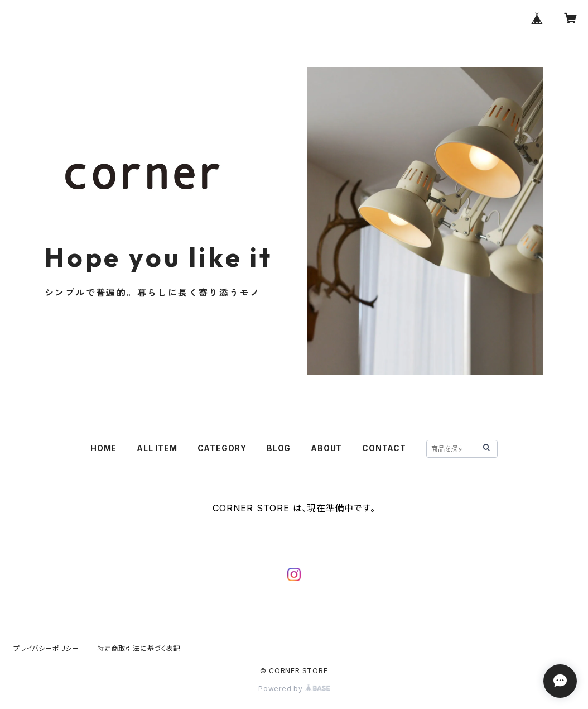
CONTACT (384, 448)
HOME (103, 448)
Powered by (294, 689)
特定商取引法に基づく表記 (139, 648)
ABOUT (326, 448)
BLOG (279, 448)
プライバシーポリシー (46, 648)
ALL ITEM (157, 448)
